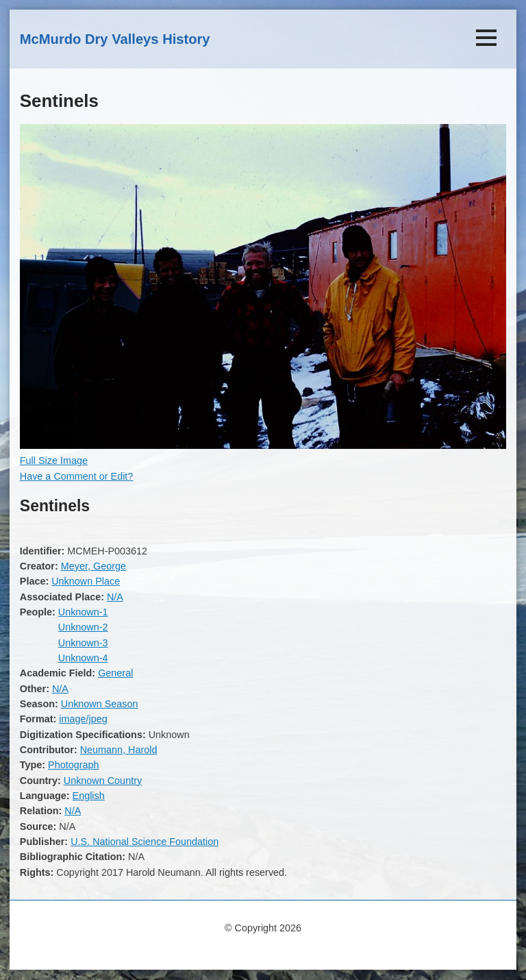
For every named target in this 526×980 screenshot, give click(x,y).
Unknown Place (86, 581)
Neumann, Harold (119, 750)
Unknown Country (103, 781)
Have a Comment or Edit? (77, 476)
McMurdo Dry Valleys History (115, 39)
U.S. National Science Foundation (145, 842)
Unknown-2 (83, 627)
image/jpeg (83, 719)
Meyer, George (93, 566)
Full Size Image (54, 461)
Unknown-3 (83, 643)
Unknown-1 (83, 612)
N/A (115, 597)
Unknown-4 (83, 658)
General (115, 673)
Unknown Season (100, 704)
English (89, 796)
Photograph (73, 765)
